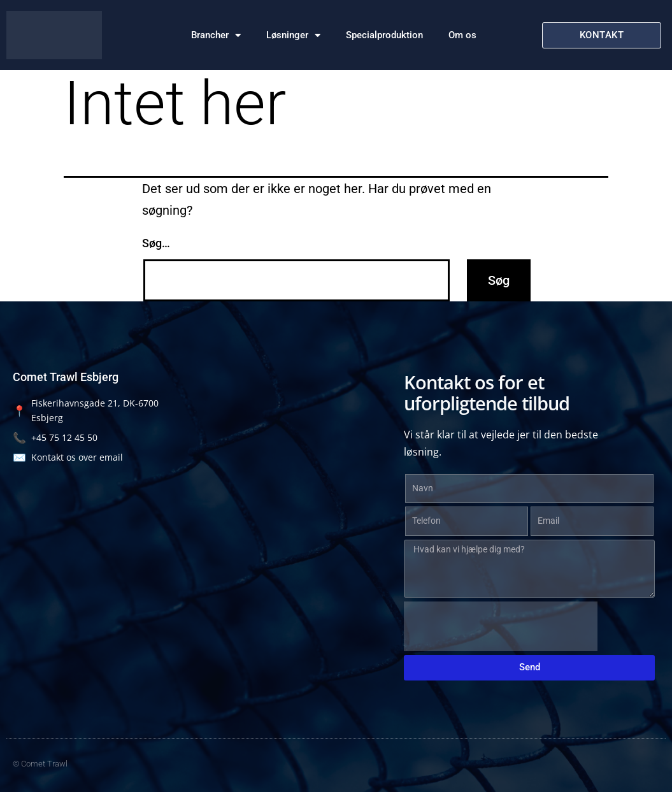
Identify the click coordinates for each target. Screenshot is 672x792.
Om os (462, 35)
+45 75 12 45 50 (55, 437)
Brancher (216, 35)
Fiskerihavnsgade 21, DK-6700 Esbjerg (86, 410)
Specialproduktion (384, 35)
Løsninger (293, 35)
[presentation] (501, 626)
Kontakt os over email (68, 457)
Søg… (156, 243)
